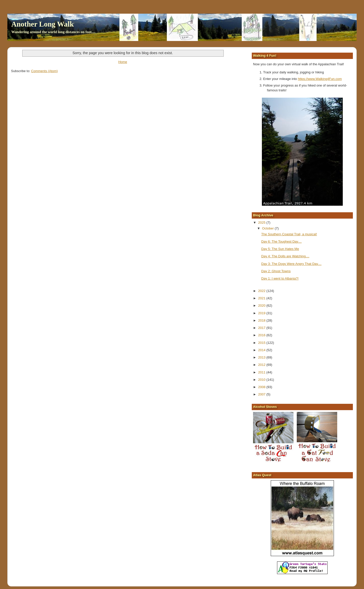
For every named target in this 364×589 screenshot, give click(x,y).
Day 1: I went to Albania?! (280, 278)
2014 (262, 350)
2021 (262, 298)
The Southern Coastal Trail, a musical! (289, 234)
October (268, 228)
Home (123, 62)
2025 (262, 223)
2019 (262, 313)
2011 (262, 372)
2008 (262, 387)
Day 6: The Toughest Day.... (282, 241)
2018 (262, 320)
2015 (262, 343)
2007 (262, 394)
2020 (262, 306)
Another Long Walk (43, 24)
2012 (262, 365)
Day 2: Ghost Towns (276, 271)
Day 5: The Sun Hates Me (280, 249)
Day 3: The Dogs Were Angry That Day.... (291, 264)
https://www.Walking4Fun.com (320, 79)
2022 (262, 291)
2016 (262, 335)
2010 (262, 380)
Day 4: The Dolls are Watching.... (285, 256)
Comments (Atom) (44, 71)
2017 (262, 328)
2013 (262, 357)
